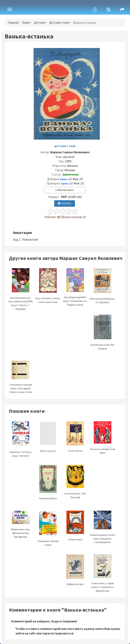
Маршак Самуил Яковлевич (70, 152)
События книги (65, 190)
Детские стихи (59, 23)
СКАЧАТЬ (65, 203)
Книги (26, 23)
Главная (13, 23)
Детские (40, 23)
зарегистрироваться (58, 633)
